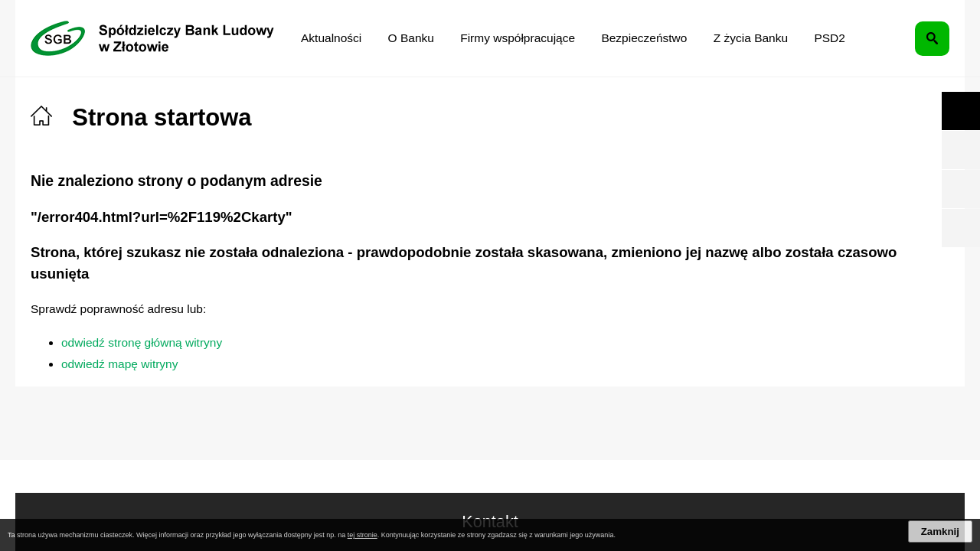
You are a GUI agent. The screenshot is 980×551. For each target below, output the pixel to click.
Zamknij (940, 531)
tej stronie (363, 535)
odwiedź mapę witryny (119, 364)
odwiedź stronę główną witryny (142, 342)
